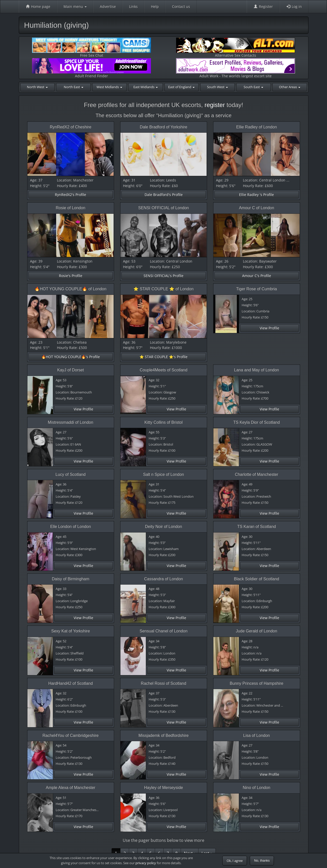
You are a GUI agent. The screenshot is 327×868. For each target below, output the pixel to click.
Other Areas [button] (290, 87)
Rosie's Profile (71, 276)
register (215, 105)
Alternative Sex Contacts (236, 48)
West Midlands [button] (109, 87)
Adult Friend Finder (91, 68)
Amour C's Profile (257, 276)
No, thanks (262, 861)
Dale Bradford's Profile (164, 195)
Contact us (181, 6)
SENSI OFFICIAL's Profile (163, 276)
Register (263, 6)
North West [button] (37, 87)
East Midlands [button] (146, 87)
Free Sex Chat (91, 48)
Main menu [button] (75, 6)
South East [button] (253, 87)
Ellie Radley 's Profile (256, 195)
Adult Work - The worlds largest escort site (236, 68)
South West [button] (217, 87)
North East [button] (74, 87)
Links (133, 6)
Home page (38, 6)
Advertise (108, 6)
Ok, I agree (235, 861)
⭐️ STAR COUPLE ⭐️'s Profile (163, 357)
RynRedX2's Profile (71, 195)
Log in (294, 6)
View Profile (269, 328)
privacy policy (146, 863)
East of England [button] (181, 87)
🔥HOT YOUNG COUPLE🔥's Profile (71, 357)
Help (155, 6)
